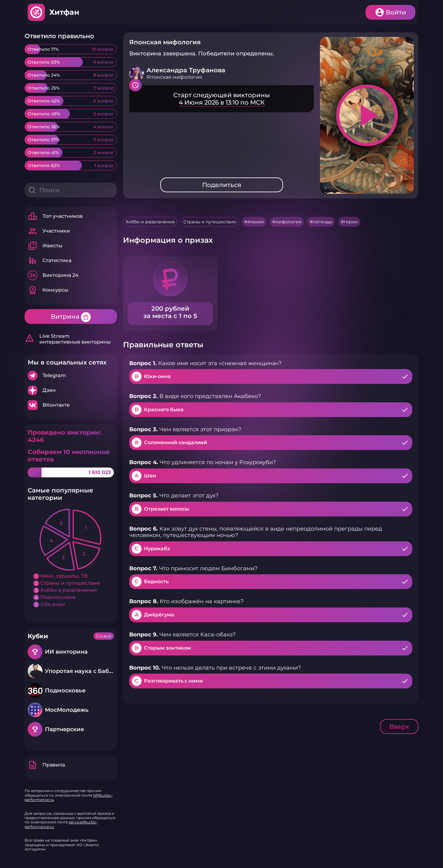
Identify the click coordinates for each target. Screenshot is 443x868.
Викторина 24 (53, 275)
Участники (49, 231)
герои (351, 222)
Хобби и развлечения (150, 222)
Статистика (50, 261)
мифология (288, 222)
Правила (46, 765)
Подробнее (71, 376)
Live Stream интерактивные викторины (68, 339)
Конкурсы (48, 290)
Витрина (71, 317)
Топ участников (55, 216)
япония (255, 222)
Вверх (399, 727)
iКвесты (45, 246)
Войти (396, 12)
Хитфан (64, 12)
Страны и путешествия (210, 222)
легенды (323, 222)
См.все (104, 636)
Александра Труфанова (186, 70)
